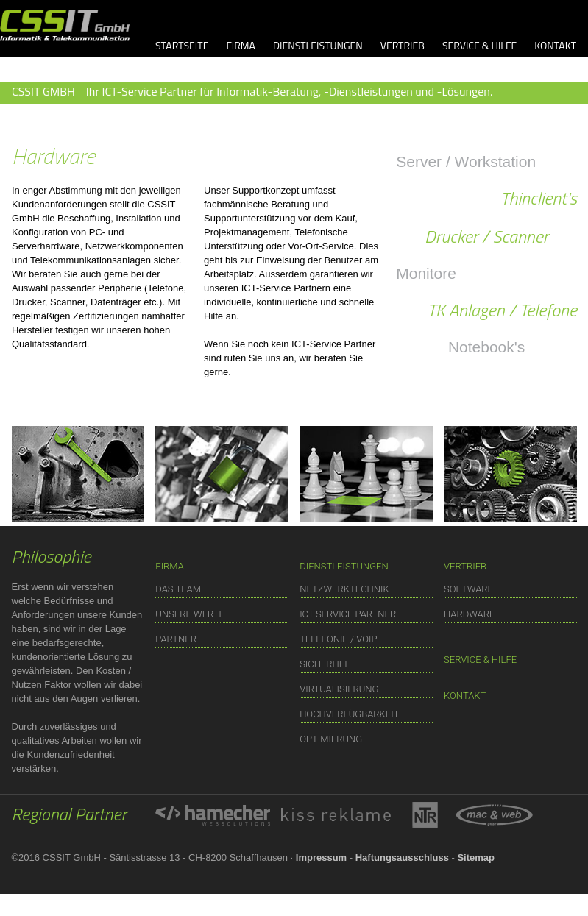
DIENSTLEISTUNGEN (318, 45)
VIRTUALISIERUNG (339, 689)
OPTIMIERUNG (331, 739)
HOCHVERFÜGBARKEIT (349, 714)
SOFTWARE (468, 589)
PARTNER (176, 639)
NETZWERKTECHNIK (344, 589)
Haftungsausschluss (402, 858)
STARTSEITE (182, 45)
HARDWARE (469, 614)
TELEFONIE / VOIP (338, 639)
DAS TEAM (178, 589)
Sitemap (476, 858)
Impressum (321, 858)
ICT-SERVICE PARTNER (348, 614)
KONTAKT (555, 45)
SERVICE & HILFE (479, 45)
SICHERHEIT (326, 664)
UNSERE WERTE (190, 614)
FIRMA (241, 45)
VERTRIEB (403, 45)
